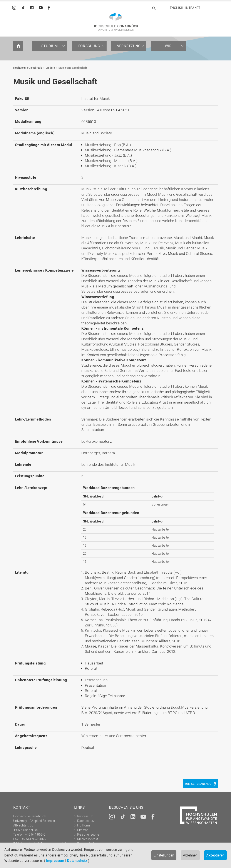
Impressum (55, 861)
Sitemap (83, 830)
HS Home (84, 825)
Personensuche (88, 834)
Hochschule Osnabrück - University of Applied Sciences (116, 22)
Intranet (193, 8)
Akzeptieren (215, 855)
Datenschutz (77, 861)
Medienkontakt (88, 839)
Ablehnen (190, 855)
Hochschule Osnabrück (28, 68)
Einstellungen (164, 855)
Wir (168, 46)
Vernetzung (129, 46)
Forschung (89, 46)
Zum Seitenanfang (198, 784)
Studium (50, 46)
